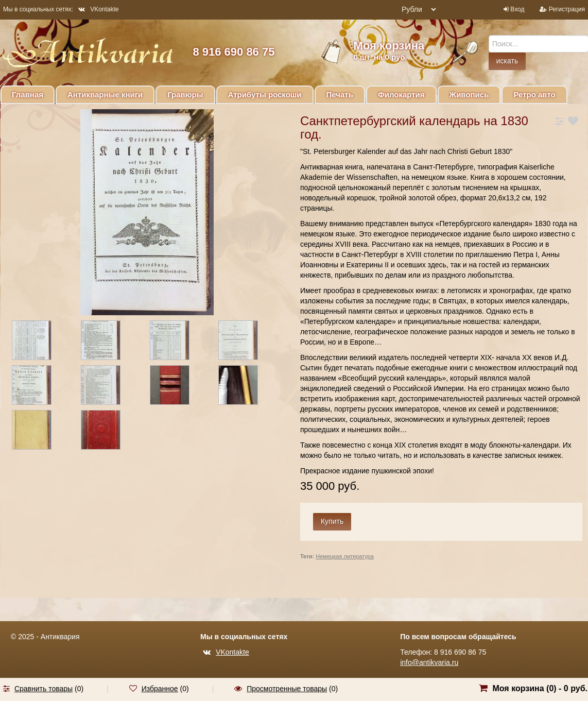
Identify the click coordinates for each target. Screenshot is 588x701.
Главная (28, 95)
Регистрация (567, 9)
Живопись (469, 95)
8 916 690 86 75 (234, 52)
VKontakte (98, 9)
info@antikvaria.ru (429, 662)
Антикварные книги (105, 95)
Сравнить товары (44, 689)
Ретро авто (534, 95)
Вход (517, 9)
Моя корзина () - (540, 688)
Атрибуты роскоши (265, 95)
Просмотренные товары (287, 689)
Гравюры (185, 95)
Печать (340, 95)
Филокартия (401, 95)
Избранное (160, 689)
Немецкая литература (345, 556)
